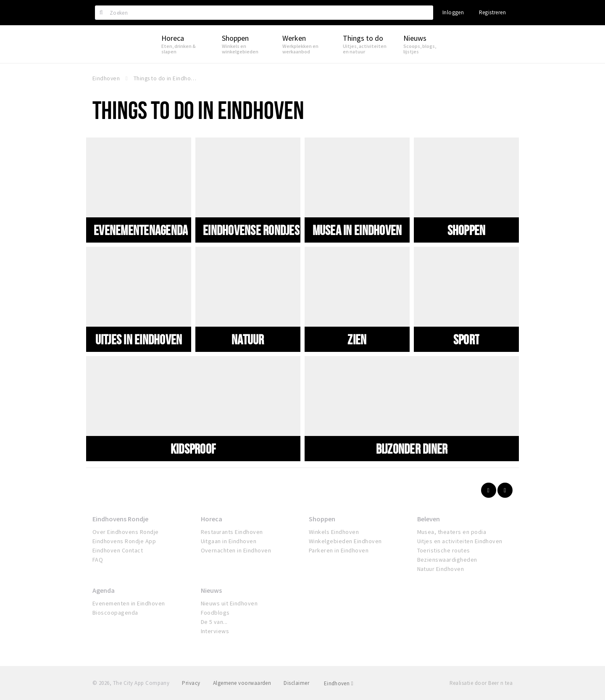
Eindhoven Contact (118, 550)
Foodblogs (215, 613)
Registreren (492, 12)
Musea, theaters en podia (452, 532)
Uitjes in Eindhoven (139, 339)
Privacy (191, 683)
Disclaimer (296, 683)
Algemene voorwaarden (242, 683)
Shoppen (467, 230)
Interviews (215, 631)
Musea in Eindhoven (357, 230)
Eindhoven (339, 683)
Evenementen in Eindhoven (129, 603)
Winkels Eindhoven (334, 532)
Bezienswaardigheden (447, 560)
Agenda (104, 590)
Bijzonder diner (412, 449)
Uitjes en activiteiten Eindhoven (460, 541)
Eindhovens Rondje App (124, 541)
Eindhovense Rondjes (251, 230)
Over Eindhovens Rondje (126, 532)
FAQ (98, 560)
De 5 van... (214, 622)
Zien (357, 339)
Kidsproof (193, 449)
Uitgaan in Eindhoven (229, 541)
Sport (466, 339)
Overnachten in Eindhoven (236, 550)
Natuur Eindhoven (441, 569)
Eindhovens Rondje (120, 519)
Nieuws (211, 590)
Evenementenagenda (141, 230)
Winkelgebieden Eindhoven (345, 541)
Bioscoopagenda (115, 613)
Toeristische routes (444, 550)
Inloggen (453, 12)
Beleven (429, 519)
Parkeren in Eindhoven (339, 550)
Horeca (212, 519)
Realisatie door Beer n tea (481, 683)
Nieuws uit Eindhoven (229, 603)
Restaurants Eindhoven (232, 532)
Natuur (248, 339)
